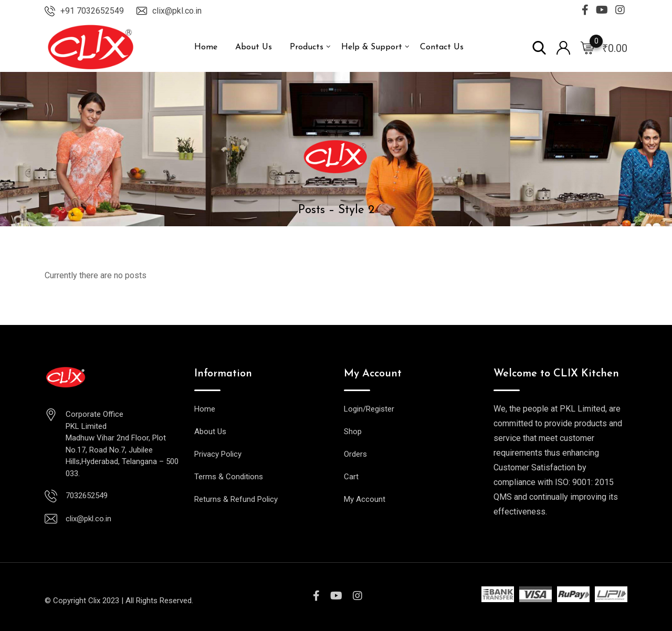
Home (206, 47)
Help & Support (372, 47)
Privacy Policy (218, 454)
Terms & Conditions (229, 477)
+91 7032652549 (92, 11)
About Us (254, 47)
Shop (353, 432)
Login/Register (369, 409)
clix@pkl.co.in (177, 11)
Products (307, 47)
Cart (351, 477)
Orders (355, 454)
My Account (365, 499)
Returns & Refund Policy (236, 499)
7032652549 (87, 496)
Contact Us (442, 47)
